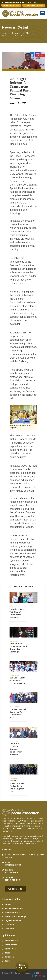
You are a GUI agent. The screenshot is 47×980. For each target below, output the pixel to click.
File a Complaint (22, 966)
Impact (7, 904)
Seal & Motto (9, 945)
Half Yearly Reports (12, 908)
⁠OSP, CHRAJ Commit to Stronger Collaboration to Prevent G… (17, 749)
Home (5, 33)
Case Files (8, 925)
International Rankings (14, 917)
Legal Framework (11, 921)
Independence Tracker (34, 5)
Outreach (8, 957)
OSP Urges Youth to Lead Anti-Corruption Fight (17, 681)
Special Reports (11, 913)
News (4, 36)
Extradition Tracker (11, 5)
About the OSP (10, 941)
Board (6, 953)
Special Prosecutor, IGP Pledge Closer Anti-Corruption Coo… (17, 786)
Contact (7, 961)
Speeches (8, 929)
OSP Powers (9, 949)
